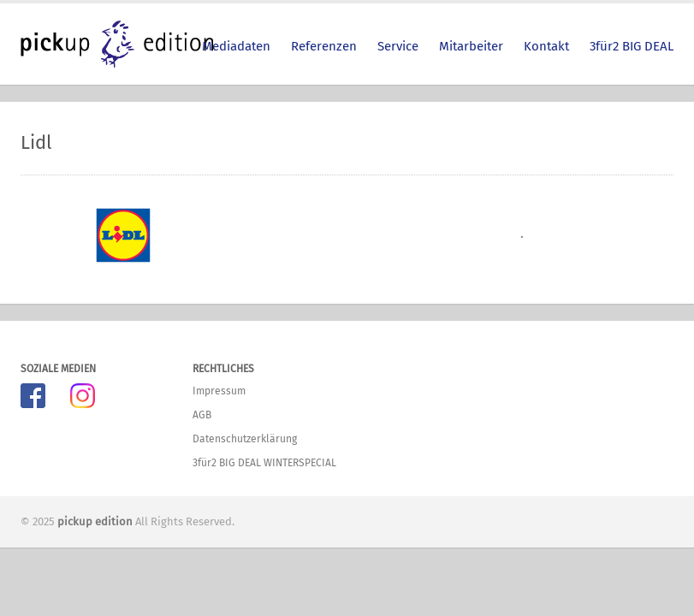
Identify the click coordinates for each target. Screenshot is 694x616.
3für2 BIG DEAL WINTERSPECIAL (264, 463)
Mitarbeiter (471, 46)
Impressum (219, 391)
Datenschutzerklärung (245, 439)
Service (398, 46)
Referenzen (324, 46)
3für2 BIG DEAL (632, 46)
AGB (202, 415)
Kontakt (546, 46)
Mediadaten (236, 46)
